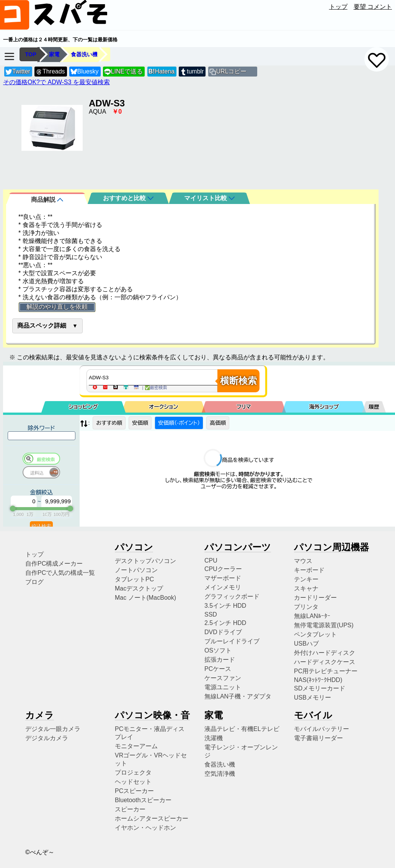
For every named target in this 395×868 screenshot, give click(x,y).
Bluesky (85, 72)
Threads (50, 72)
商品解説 (47, 200)
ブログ (34, 582)
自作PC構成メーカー (54, 564)
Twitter (18, 72)
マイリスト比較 (209, 198)
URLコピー (231, 71)
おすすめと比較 (128, 198)
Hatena (162, 71)
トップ (338, 7)
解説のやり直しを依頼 (57, 307)
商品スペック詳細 (42, 325)
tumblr (192, 72)
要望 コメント (373, 7)
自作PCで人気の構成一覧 (60, 573)
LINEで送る (123, 72)
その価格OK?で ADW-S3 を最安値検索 (56, 82)
